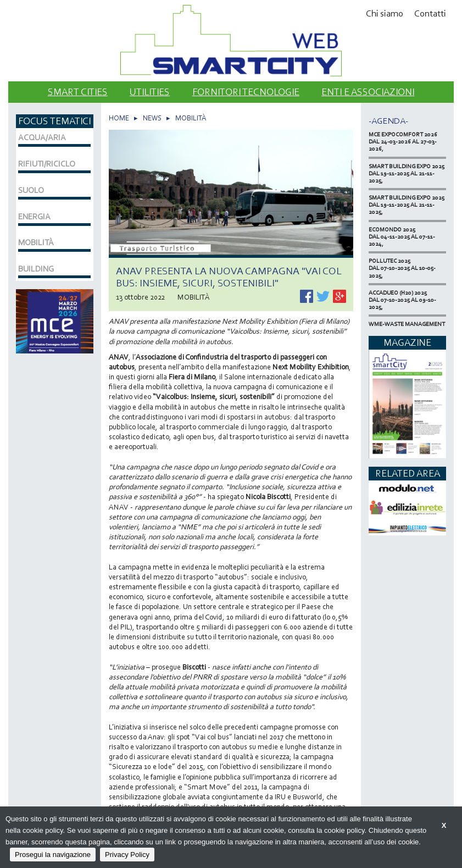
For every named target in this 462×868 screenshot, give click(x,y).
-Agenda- (388, 121)
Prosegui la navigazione (53, 855)
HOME (119, 118)
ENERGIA (34, 217)
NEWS (152, 118)
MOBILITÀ (191, 118)
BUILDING (36, 269)
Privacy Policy (127, 855)
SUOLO (31, 190)
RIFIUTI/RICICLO (47, 164)
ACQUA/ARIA (42, 137)
